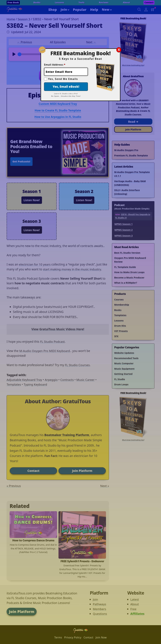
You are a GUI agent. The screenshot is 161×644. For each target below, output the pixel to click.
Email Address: (55, 65)
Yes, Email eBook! (66, 87)
